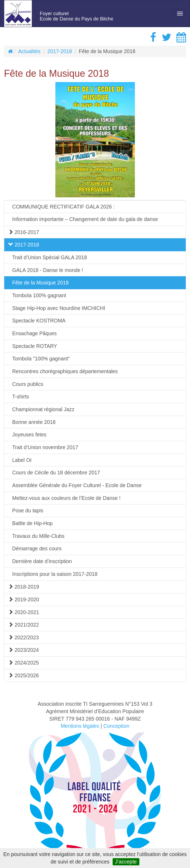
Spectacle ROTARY (35, 346)
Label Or (22, 460)
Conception (116, 726)
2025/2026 (24, 675)
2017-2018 (60, 51)
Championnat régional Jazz (43, 409)
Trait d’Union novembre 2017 (45, 447)
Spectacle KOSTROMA (39, 321)
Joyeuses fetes (29, 435)
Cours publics (28, 384)
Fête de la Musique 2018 (40, 283)
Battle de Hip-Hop (32, 523)
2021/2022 (24, 625)
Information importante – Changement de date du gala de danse (85, 219)
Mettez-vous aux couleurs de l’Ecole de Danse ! (66, 498)
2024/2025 (24, 663)
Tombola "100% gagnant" (41, 359)
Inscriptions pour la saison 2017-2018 (55, 574)
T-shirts (21, 397)
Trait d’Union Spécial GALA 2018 (50, 257)
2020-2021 (24, 612)
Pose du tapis (28, 510)
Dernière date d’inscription (42, 561)
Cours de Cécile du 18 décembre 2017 (56, 473)
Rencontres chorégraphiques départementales (65, 371)
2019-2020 (24, 599)
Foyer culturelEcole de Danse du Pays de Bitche (76, 16)
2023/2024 (24, 650)
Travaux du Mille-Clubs (38, 536)
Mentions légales (80, 726)
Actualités (29, 51)
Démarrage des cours (37, 548)
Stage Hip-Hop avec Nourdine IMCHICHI (59, 308)
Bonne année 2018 (34, 422)
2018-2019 (24, 587)
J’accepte (126, 862)
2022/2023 (24, 637)
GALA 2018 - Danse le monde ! (48, 270)
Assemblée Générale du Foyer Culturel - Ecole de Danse (77, 485)
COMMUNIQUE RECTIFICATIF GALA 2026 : (63, 207)
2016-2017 (24, 232)
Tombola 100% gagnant (39, 295)
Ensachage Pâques (34, 333)
